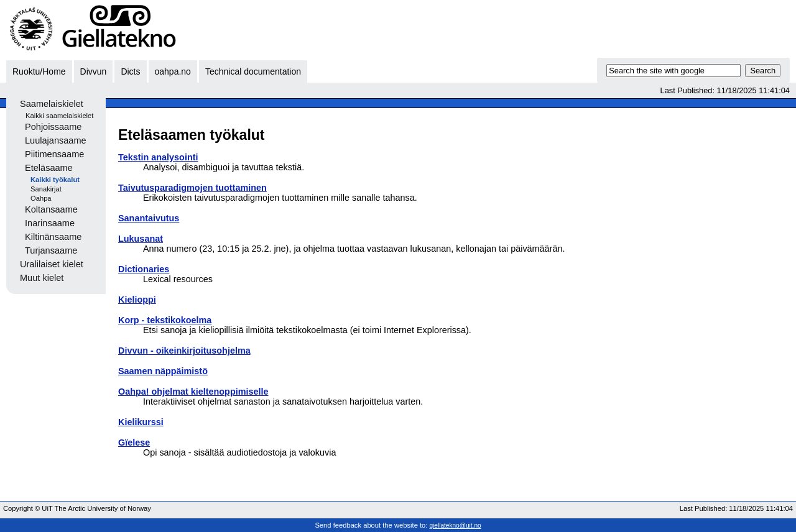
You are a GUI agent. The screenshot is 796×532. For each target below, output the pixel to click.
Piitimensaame (54, 154)
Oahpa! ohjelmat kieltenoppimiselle (193, 392)
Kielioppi (137, 300)
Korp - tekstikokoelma (165, 320)
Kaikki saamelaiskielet (59, 116)
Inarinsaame (50, 223)
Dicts (130, 71)
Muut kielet (42, 278)
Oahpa (41, 198)
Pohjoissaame (53, 127)
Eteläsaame (49, 168)
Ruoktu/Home (39, 71)
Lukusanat (141, 239)
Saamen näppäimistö (163, 371)
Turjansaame (51, 250)
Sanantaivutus (149, 218)
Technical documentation (253, 71)
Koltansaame (51, 209)
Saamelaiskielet (52, 104)
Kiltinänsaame (53, 237)
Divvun (94, 71)
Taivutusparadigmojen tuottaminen (192, 188)
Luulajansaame (56, 140)
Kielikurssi (141, 422)
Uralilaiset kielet (52, 264)
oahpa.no (173, 71)
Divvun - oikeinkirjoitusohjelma (184, 351)
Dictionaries (144, 269)
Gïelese (134, 443)
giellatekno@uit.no (456, 525)
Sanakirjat (46, 189)
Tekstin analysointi (158, 157)
